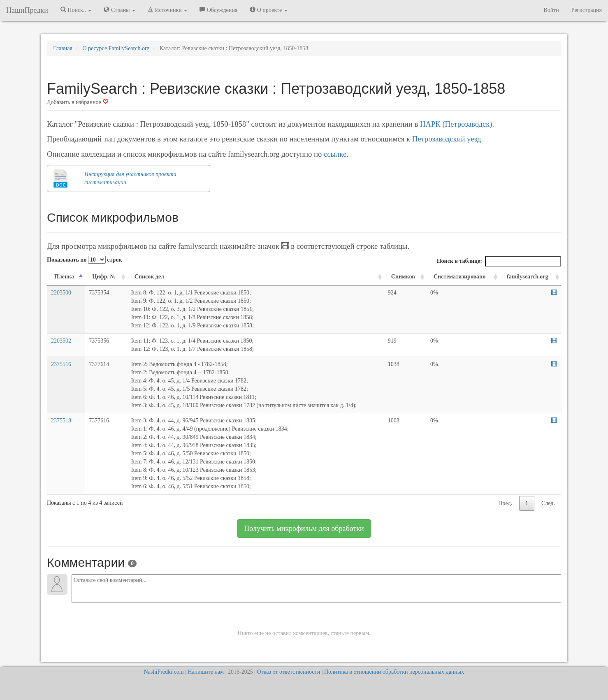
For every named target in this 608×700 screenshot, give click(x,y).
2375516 (61, 364)
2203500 (61, 293)
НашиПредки (27, 10)
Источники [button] (167, 10)
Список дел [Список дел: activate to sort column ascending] (149, 277)
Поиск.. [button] (76, 10)
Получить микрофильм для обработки (304, 528)
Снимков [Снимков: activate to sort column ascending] (403, 277)
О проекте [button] (268, 10)
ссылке (335, 154)
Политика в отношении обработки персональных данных (394, 672)
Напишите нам (206, 672)
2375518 (61, 421)
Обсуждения (218, 10)
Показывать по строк (84, 260)
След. (548, 503)
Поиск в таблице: (499, 261)
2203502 (61, 341)
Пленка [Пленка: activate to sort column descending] (64, 277)
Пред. (505, 503)
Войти (551, 10)
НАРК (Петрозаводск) (456, 124)
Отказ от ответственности (288, 672)
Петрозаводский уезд (447, 139)
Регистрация (587, 10)
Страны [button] (120, 10)
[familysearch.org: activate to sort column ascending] (530, 277)
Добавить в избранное (78, 102)
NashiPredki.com (164, 672)
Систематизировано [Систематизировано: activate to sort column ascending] (459, 277)
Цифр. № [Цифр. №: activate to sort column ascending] (104, 277)
